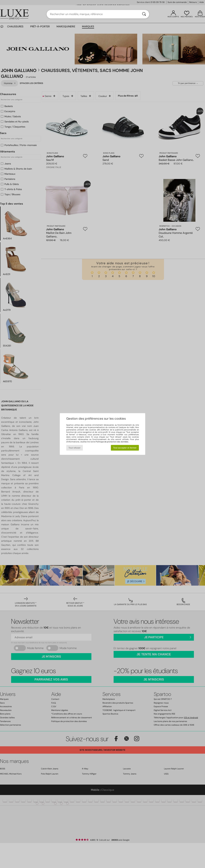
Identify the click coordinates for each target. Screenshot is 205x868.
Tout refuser (74, 448)
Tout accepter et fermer (125, 448)
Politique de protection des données (112, 442)
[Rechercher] (144, 14)
